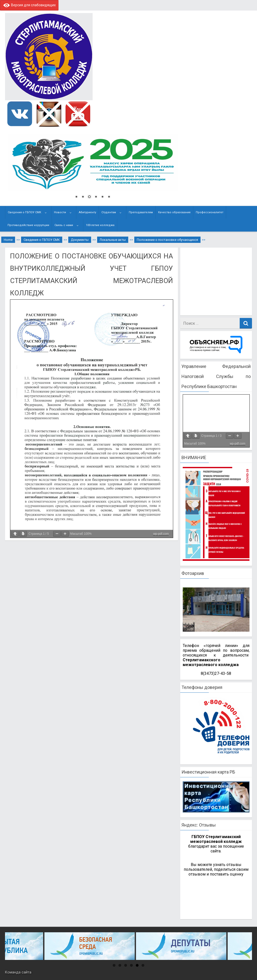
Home (8, 240)
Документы (80, 240)
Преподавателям (141, 212)
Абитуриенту (87, 212)
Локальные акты (113, 240)
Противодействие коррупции (28, 225)
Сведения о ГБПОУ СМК (24, 212)
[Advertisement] (218, 282)
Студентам (109, 212)
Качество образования (174, 212)
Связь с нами (64, 225)
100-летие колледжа (100, 225)
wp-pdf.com (161, 534)
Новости (60, 212)
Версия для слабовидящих (29, 5)
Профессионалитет (210, 212)
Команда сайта (18, 972)
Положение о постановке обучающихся (167, 240)
